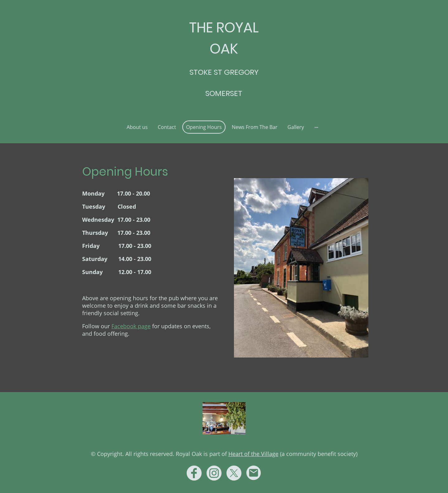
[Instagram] (214, 473)
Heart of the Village (253, 454)
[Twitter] (234, 473)
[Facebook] (194, 473)
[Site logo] (224, 108)
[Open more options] (316, 127)
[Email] (254, 473)
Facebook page (131, 326)
